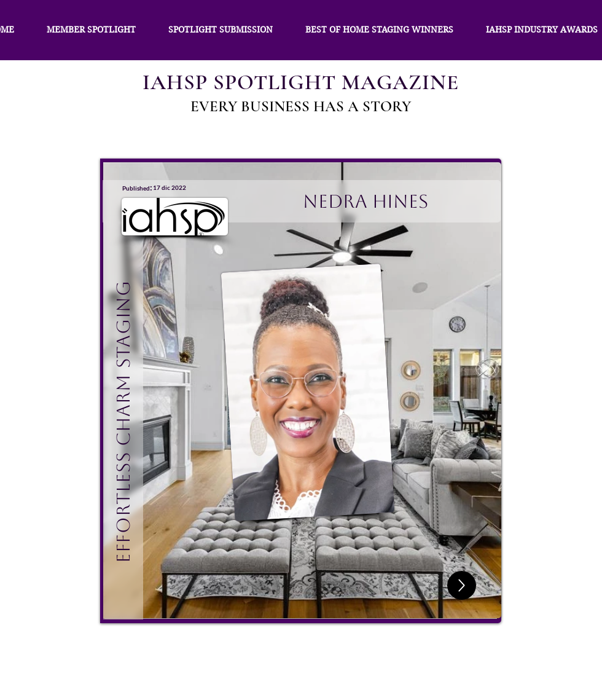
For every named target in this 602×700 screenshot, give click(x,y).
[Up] (462, 585)
